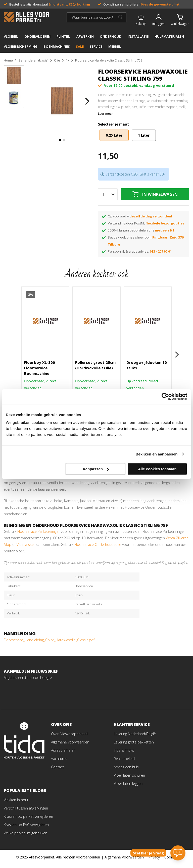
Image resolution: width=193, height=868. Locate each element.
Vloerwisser (26, 548)
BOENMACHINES (57, 46)
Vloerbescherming (21, 46)
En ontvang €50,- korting (69, 4)
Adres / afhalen (63, 754)
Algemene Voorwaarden (124, 860)
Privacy (154, 860)
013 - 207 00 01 (161, 251)
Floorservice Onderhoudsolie (98, 548)
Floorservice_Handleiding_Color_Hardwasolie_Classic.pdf (49, 643)
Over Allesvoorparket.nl (70, 737)
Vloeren (11, 36)
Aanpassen (96, 469)
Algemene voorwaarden (70, 745)
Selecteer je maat (113, 124)
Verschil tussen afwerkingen (26, 811)
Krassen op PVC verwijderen (26, 828)
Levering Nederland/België (135, 737)
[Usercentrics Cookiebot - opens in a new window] (165, 396)
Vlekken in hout (16, 803)
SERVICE (96, 46)
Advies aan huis (126, 770)
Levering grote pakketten (134, 745)
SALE (80, 46)
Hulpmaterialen (169, 36)
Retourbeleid (124, 762)
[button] (60, 140)
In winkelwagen (160, 194)
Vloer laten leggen (128, 787)
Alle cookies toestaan (157, 469)
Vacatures (59, 762)
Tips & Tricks (124, 754)
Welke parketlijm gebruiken (26, 836)
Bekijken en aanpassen (156, 454)
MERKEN (115, 46)
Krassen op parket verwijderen (28, 820)
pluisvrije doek (77, 479)
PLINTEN (63, 36)
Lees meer (105, 114)
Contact (57, 770)
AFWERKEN (85, 36)
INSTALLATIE (138, 36)
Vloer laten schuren (129, 778)
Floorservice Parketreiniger (39, 535)
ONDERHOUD (111, 36)
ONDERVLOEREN (37, 36)
